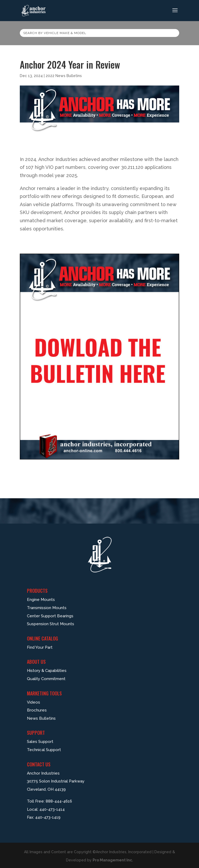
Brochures (37, 710)
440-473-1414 (52, 809)
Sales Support (40, 742)
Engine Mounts (41, 600)
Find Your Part (40, 647)
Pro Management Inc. (113, 860)
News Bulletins (41, 718)
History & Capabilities (47, 671)
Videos (34, 702)
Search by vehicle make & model (55, 33)
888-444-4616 (59, 801)
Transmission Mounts (47, 608)
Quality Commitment (46, 679)
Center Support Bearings (50, 616)
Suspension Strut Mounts (51, 624)
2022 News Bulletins (64, 76)
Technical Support (44, 750)
